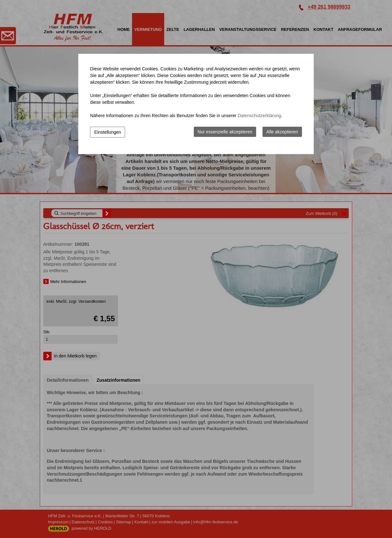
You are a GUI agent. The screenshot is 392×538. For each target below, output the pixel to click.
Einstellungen (108, 132)
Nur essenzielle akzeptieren (225, 132)
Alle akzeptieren (282, 132)
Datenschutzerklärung (259, 116)
